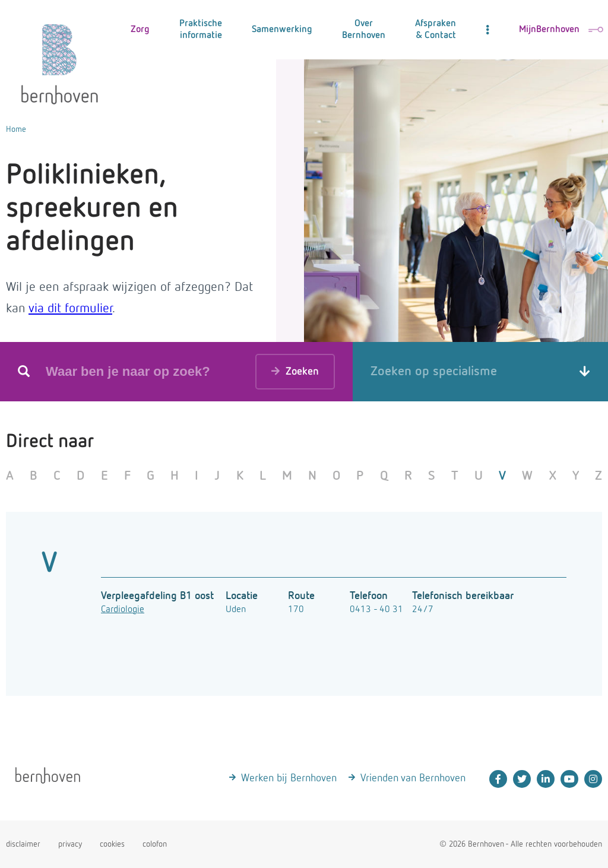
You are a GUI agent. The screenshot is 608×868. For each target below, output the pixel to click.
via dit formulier (70, 309)
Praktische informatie (201, 30)
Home (16, 129)
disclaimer (23, 844)
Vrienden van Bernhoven (413, 778)
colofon (155, 844)
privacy (70, 844)
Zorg (140, 30)
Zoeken (295, 371)
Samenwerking (282, 30)
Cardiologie (123, 610)
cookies (112, 844)
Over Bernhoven (364, 30)
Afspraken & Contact (436, 30)
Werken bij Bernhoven (289, 778)
